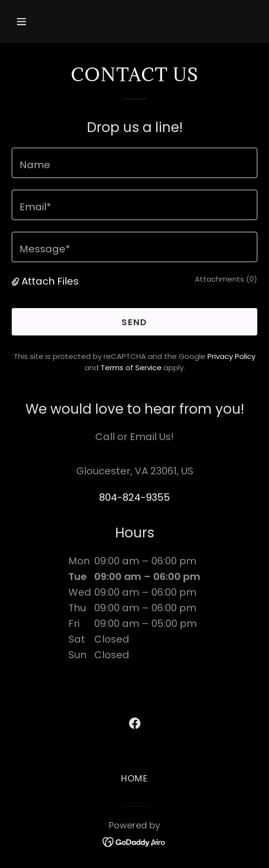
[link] (135, 723)
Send (134, 322)
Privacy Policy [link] (231, 356)
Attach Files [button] (50, 281)
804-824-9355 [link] (134, 497)
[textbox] (134, 163)
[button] (40, 22)
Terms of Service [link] (131, 367)
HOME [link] (134, 778)
